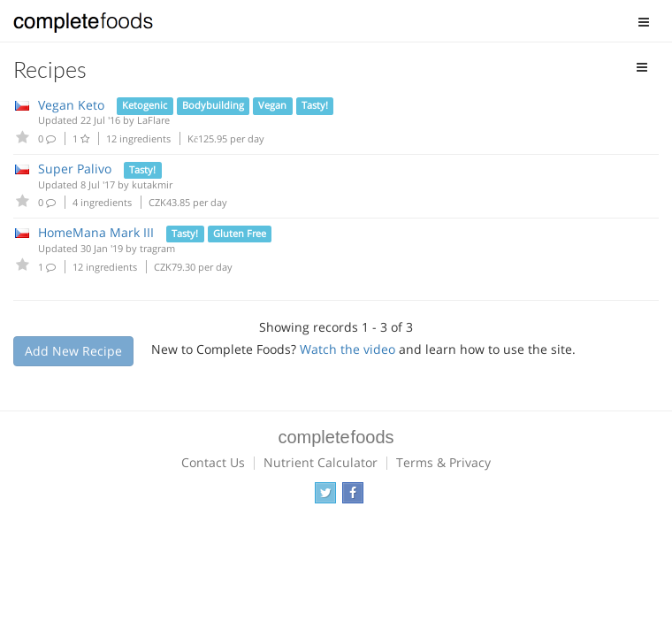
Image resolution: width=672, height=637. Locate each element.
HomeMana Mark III (96, 232)
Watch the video (347, 349)
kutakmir (152, 184)
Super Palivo (75, 169)
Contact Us (213, 462)
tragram (157, 248)
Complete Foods (83, 26)
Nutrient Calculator (321, 462)
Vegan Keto (71, 105)
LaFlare (153, 120)
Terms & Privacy (443, 462)
